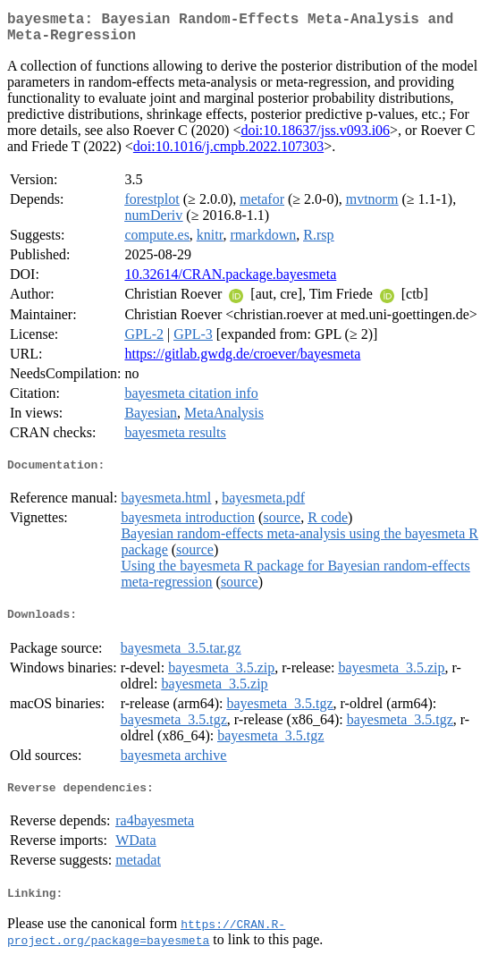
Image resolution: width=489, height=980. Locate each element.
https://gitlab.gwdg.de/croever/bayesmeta (242, 361)
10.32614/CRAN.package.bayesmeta (230, 281)
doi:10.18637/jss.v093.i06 (315, 137)
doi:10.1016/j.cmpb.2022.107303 (228, 153)
